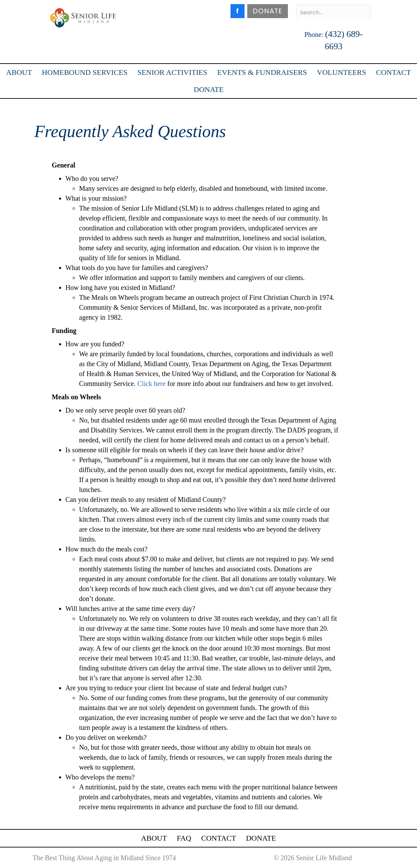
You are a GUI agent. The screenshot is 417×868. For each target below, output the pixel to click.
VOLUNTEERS (342, 72)
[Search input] (334, 12)
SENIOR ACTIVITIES (172, 72)
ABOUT (19, 72)
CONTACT (393, 72)
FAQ (184, 838)
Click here (151, 384)
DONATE (268, 11)
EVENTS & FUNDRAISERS (262, 72)
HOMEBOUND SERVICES (85, 72)
